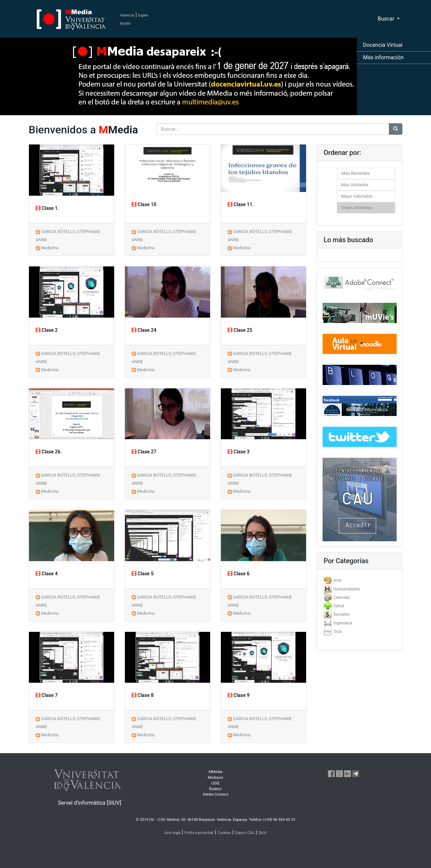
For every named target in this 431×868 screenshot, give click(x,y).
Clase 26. (49, 452)
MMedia (216, 772)
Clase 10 (144, 205)
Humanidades (347, 589)
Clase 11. (241, 205)
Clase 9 (239, 695)
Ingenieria (343, 623)
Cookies (224, 833)
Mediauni (215, 778)
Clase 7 (47, 695)
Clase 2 (47, 330)
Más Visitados (355, 185)
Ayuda (125, 23)
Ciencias (342, 597)
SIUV (262, 833)
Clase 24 (144, 330)
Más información (383, 57)
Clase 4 (47, 574)
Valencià (127, 15)
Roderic (215, 789)
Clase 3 (239, 452)
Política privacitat (199, 833)
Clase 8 (143, 695)
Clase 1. (47, 208)
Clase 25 (240, 330)
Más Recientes (356, 173)
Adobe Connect (215, 794)
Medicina (49, 248)
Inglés (143, 15)
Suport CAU (245, 833)
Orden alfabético (357, 208)
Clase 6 (239, 574)
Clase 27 (144, 452)
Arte (337, 580)
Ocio (338, 631)
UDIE (215, 783)
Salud (339, 606)
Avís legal (173, 833)
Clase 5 (143, 574)
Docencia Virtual (383, 45)
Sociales (341, 614)
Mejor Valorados (357, 196)
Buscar (387, 19)
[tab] (359, 580)
